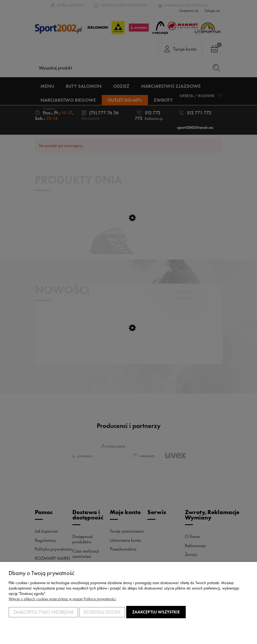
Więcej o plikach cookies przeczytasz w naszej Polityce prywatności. (62, 599)
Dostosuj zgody (102, 612)
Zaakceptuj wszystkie (156, 612)
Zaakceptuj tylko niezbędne (43, 612)
